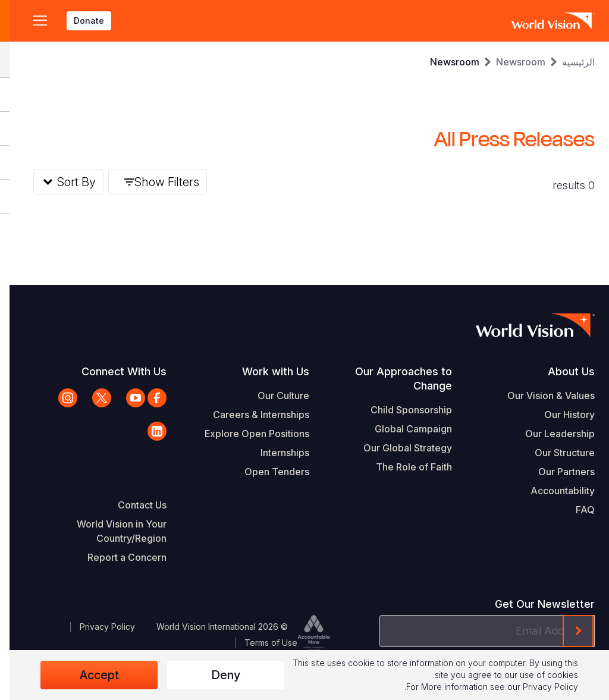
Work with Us (266, 371)
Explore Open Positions (247, 434)
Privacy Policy (98, 627)
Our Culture (274, 395)
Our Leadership (550, 434)
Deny (216, 675)
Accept (90, 675)
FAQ (576, 510)
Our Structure (555, 453)
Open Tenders (267, 472)
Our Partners (557, 472)
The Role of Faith (404, 467)
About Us (562, 371)
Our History (560, 415)
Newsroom (511, 62)
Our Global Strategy (398, 448)
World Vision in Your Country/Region (112, 531)
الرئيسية (569, 62)
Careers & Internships (252, 415)
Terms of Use (261, 643)
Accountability (553, 491)
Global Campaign (404, 429)
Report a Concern (117, 557)
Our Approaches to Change (394, 379)
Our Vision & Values (541, 395)
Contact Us (133, 505)
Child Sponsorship (402, 410)
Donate (79, 21)
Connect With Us (114, 371)
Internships (275, 453)
